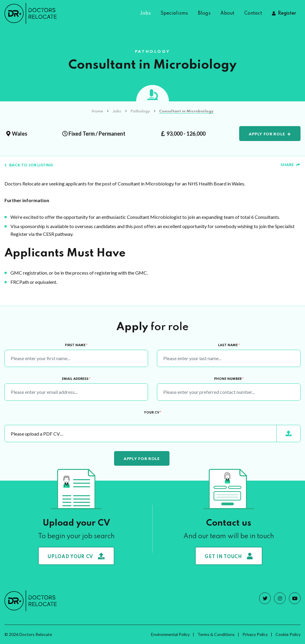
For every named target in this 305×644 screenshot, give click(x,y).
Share (290, 165)
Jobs (145, 13)
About (227, 13)
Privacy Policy (255, 634)
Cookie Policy (288, 634)
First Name (76, 345)
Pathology (140, 111)
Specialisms (174, 13)
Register (287, 13)
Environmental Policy (170, 634)
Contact (253, 13)
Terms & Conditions (216, 634)
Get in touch (229, 556)
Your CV (153, 413)
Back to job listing (29, 165)
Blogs (204, 13)
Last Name (229, 345)
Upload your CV (76, 556)
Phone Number (229, 379)
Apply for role (267, 134)
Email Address (76, 379)
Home (97, 111)
